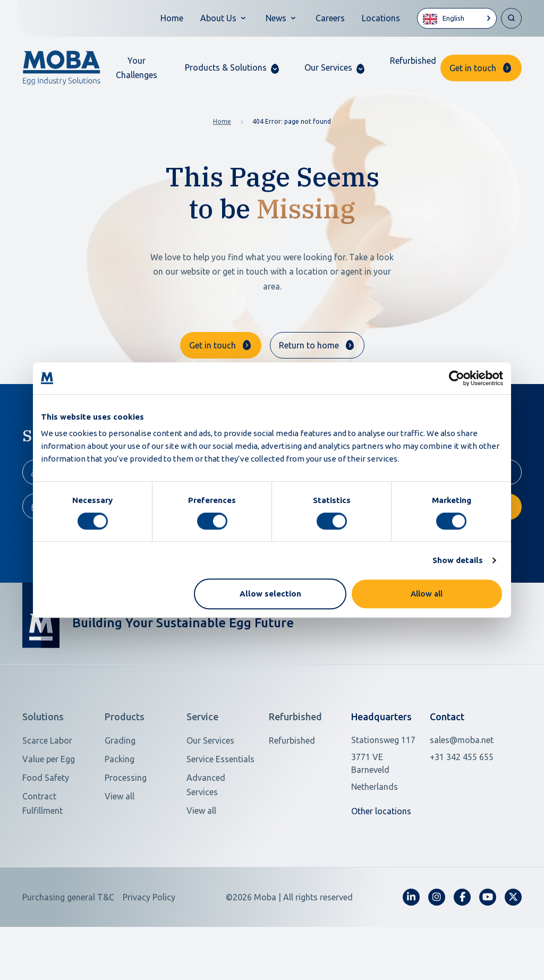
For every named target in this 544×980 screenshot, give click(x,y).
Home (172, 18)
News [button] (276, 18)
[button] (232, 68)
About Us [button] (218, 18)
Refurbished (413, 61)
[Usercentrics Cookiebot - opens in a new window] (457, 378)
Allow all (427, 594)
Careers (330, 18)
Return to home (309, 345)
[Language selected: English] (457, 18)
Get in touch (473, 68)
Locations (381, 18)
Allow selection (270, 594)
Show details (458, 560)
